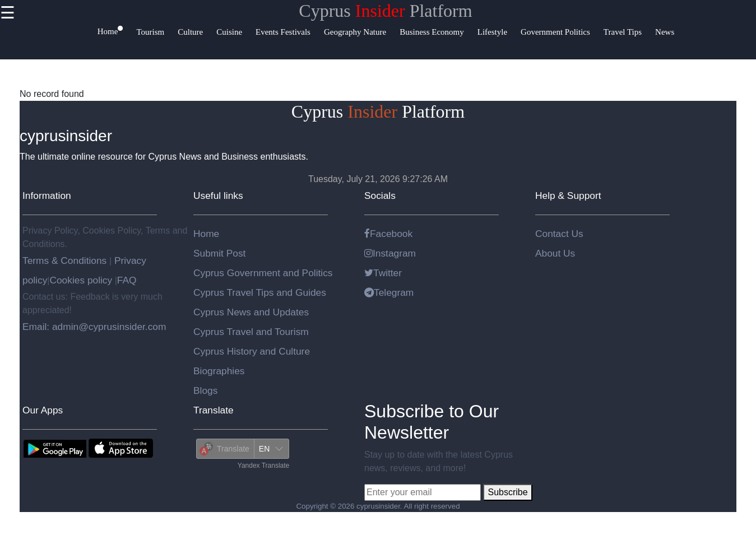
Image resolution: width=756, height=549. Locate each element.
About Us (555, 253)
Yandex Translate (264, 466)
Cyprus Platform (385, 11)
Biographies (219, 371)
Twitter (383, 273)
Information (47, 196)
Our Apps (43, 410)
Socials (380, 196)
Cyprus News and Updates (251, 312)
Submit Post (219, 253)
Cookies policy (81, 280)
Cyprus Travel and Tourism (251, 332)
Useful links (218, 196)
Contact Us (559, 234)
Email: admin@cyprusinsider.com (94, 327)
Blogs (205, 390)
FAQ (127, 280)
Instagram (390, 253)
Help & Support (568, 196)
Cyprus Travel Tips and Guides (260, 292)
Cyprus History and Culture (252, 351)
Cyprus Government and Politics (263, 273)
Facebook (388, 234)
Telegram (389, 292)
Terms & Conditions (66, 260)
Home (206, 234)
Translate (214, 410)
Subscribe (507, 492)
